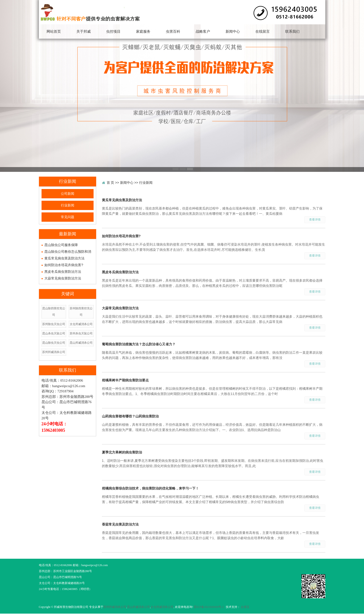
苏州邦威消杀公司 (54, 352)
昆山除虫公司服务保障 (61, 245)
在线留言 (263, 32)
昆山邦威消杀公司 (81, 343)
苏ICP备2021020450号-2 (209, 607)
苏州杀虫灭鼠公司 (81, 333)
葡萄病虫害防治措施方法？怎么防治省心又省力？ (139, 344)
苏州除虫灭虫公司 (54, 324)
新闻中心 (233, 32)
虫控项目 (113, 32)
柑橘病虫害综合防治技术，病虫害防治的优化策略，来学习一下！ (150, 488)
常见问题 (68, 217)
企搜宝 (245, 607)
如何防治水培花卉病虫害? (64, 265)
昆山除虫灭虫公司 (54, 343)
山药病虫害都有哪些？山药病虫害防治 (130, 416)
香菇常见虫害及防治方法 (120, 524)
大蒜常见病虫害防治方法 (63, 278)
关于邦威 (84, 32)
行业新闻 (68, 205)
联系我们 (292, 32)
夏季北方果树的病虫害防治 (122, 452)
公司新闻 (68, 194)
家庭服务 (143, 32)
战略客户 (203, 32)
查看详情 (315, 220)
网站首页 (54, 32)
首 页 (111, 183)
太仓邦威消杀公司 (81, 324)
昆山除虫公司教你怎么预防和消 (68, 252)
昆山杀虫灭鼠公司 (54, 333)
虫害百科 (173, 32)
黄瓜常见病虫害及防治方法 (64, 258)
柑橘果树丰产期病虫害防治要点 (125, 380)
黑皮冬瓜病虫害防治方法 (63, 272)
